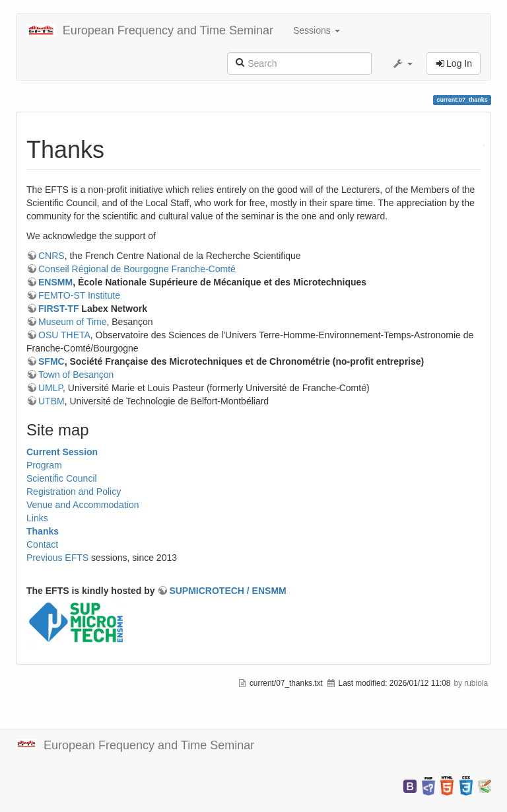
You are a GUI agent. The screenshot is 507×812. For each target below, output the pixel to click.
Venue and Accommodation (83, 505)
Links (37, 518)
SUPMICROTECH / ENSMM (227, 591)
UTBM (51, 401)
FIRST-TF (58, 309)
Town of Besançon (76, 375)
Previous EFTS (57, 558)
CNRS (51, 256)
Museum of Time (72, 322)
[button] (402, 63)
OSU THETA (64, 335)
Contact (42, 544)
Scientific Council (62, 478)
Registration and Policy (74, 492)
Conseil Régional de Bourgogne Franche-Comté (137, 269)
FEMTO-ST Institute (79, 295)
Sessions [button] (317, 30)
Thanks (43, 531)
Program (44, 465)
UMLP (51, 388)
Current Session (62, 452)
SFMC (51, 361)
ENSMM (55, 282)
